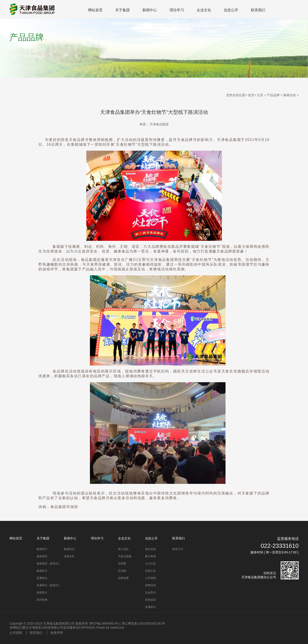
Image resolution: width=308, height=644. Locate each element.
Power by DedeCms (110, 628)
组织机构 (42, 600)
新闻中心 (150, 10)
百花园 (122, 571)
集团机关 (42, 571)
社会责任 (150, 592)
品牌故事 (123, 578)
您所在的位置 (236, 95)
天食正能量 (125, 556)
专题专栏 (69, 556)
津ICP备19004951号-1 (105, 623)
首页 (251, 95)
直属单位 (42, 578)
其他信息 (150, 600)
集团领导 (42, 556)
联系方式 (178, 549)
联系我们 (258, 10)
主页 (260, 95)
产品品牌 (273, 95)
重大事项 (150, 556)
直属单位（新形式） (49, 585)
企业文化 (204, 10)
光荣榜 (122, 564)
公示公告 (150, 564)
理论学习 (177, 10)
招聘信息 (150, 585)
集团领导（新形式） (49, 564)
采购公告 (150, 571)
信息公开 (231, 10)
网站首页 (95, 10)
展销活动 (289, 95)
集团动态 (69, 549)
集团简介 (42, 549)
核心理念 (123, 549)
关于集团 (122, 10)
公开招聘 (150, 578)
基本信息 (150, 549)
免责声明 (57, 633)
